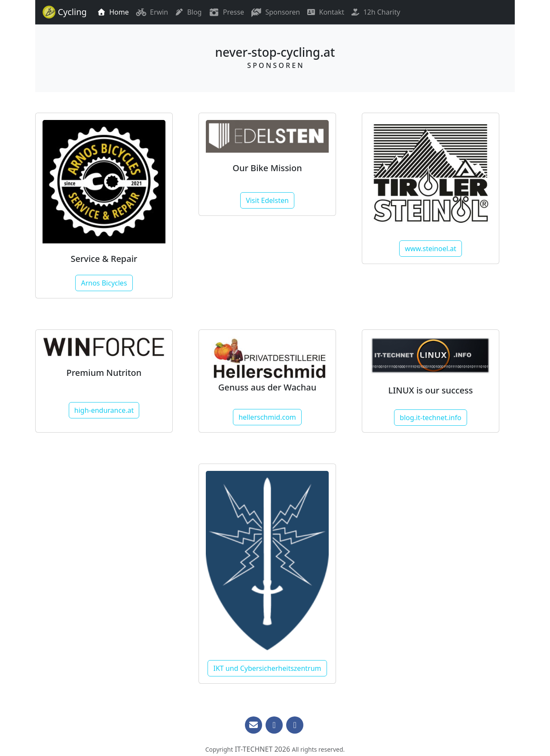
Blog (188, 12)
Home (113, 12)
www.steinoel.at (431, 249)
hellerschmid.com (267, 417)
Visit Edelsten (267, 200)
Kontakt (325, 12)
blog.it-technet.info (430, 418)
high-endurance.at (104, 410)
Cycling (64, 12)
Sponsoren (275, 12)
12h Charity (376, 12)
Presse (226, 12)
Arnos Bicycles (104, 283)
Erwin (152, 12)
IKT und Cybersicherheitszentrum (267, 668)
